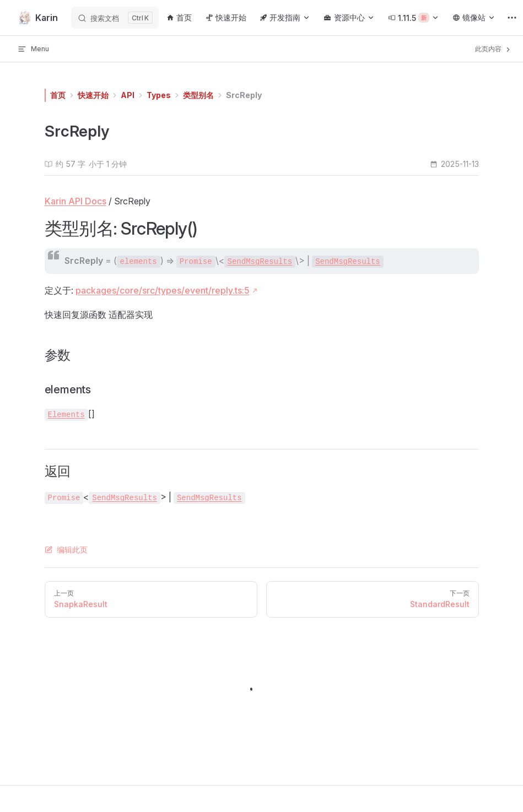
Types (159, 95)
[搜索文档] (115, 18)
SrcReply (244, 95)
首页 (58, 95)
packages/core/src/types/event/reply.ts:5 (163, 290)
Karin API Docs (76, 201)
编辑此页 (66, 550)
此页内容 (494, 49)
